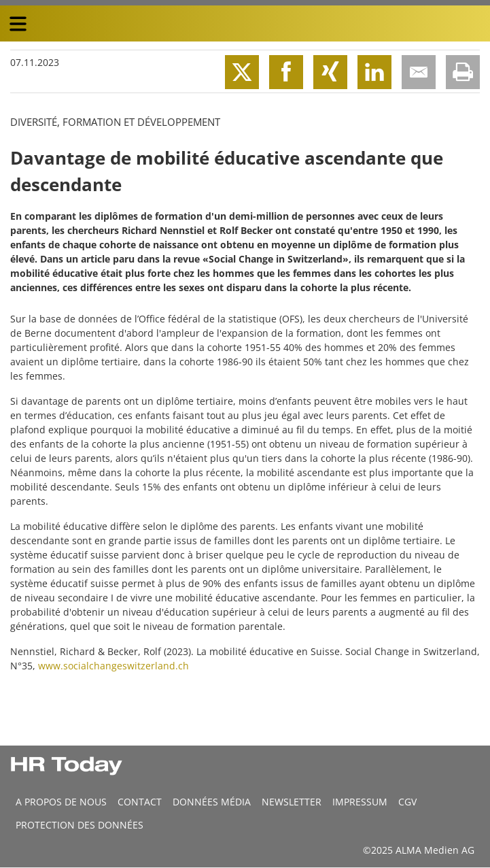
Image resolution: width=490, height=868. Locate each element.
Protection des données (80, 825)
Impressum (360, 802)
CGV (407, 802)
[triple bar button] (18, 24)
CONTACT (140, 802)
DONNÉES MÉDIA (212, 802)
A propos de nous (61, 802)
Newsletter (292, 802)
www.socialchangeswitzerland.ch (113, 666)
